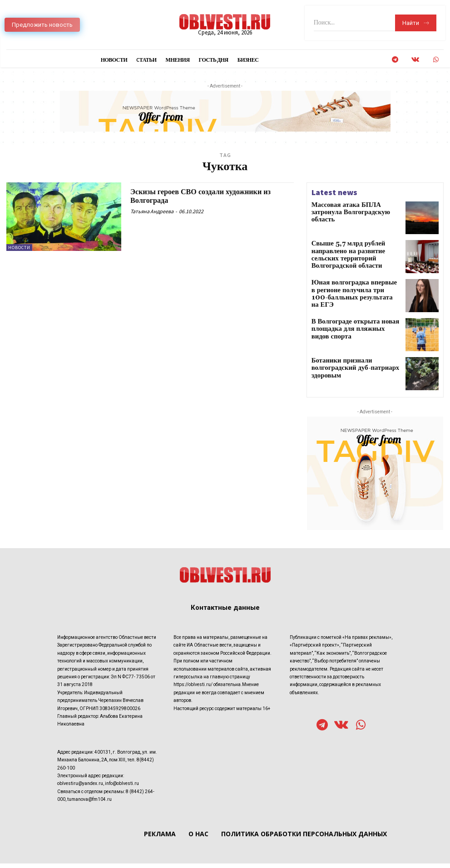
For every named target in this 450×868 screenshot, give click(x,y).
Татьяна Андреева (152, 211)
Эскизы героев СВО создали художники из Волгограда (209, 196)
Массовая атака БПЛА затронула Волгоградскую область (353, 208)
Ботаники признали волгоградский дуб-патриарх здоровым (355, 368)
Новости (19, 248)
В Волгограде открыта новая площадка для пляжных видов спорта (349, 331)
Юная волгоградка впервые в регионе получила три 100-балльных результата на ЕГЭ (348, 291)
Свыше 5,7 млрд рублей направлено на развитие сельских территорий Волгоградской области (355, 251)
